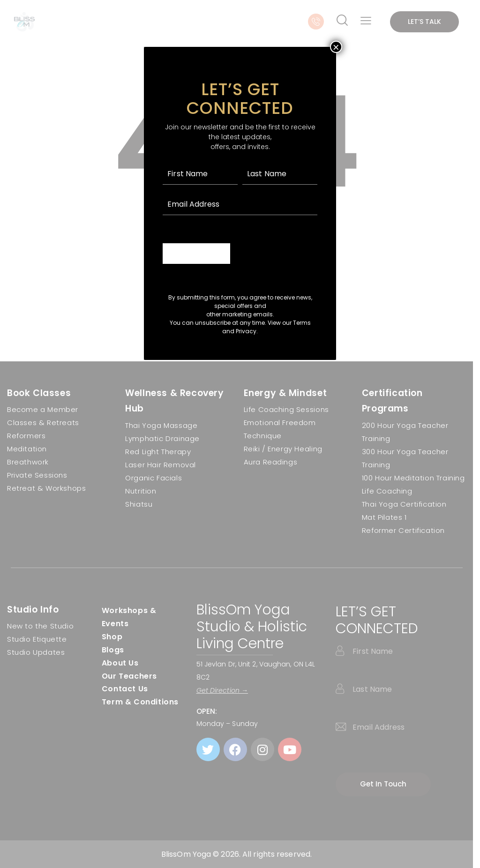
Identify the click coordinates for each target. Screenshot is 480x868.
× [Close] (336, 47)
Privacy (246, 331)
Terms (302, 323)
